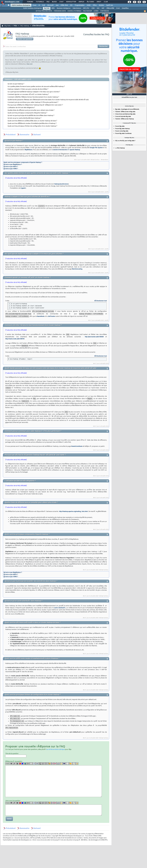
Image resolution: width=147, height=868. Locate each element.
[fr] (53, 764)
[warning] (61, 764)
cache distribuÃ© (60, 608)
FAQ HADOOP (87, 11)
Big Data (47, 8)
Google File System (96, 148)
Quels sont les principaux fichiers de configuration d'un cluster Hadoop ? (32, 126)
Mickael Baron (104, 160)
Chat (61, 2)
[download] (74, 764)
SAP (103, 8)
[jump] (71, 764)
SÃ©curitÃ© (110, 8)
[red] (20, 764)
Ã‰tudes (90, 2)
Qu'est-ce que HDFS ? (11, 167)
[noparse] (50, 764)
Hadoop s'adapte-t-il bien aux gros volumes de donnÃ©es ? (28, 89)
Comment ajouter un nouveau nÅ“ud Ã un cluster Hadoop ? (28, 95)
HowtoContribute (77, 446)
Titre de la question (16, 755)
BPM (53, 8)
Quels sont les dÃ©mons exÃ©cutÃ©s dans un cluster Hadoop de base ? (32, 121)
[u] (18, 764)
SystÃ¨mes (110, 5)
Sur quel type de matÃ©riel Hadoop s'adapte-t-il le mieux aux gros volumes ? (34, 92)
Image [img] (7, 764)
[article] (67, 764)
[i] (15, 764)
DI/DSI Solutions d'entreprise (21, 5)
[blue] (23, 764)
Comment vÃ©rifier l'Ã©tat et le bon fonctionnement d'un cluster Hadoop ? (33, 97)
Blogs (54, 2)
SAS (98, 8)
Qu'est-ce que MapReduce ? (13, 164)
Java (57, 5)
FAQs (15, 26)
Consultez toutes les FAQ (96, 35)
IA (39, 5)
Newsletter (71, 2)
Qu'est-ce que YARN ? (11, 169)
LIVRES (96, 11)
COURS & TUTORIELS (74, 11)
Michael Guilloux (95, 160)
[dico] (58, 764)
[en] (55, 764)
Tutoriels (40, 2)
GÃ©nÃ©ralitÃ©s (38, 26)
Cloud (34, 5)
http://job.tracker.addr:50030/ (94, 337)
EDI (71, 5)
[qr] (64, 764)
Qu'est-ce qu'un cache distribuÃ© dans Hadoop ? (24, 118)
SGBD (89, 5)
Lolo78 (106, 192)
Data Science (77, 8)
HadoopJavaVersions (61, 184)
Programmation (80, 5)
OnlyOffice (125, 8)
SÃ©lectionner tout (101, 301)
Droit (99, 2)
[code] (34, 764)
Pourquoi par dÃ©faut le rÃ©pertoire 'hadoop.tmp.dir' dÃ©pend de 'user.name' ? (35, 105)
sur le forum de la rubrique (56, 750)
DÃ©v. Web (64, 5)
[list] (44, 764)
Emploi (81, 2)
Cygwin (23, 188)
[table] (28, 764)
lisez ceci (30, 64)
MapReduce (29, 150)
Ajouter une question (25, 39)
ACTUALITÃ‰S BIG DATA (44, 11)
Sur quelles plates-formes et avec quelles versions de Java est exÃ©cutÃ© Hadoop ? (36, 87)
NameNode (41, 316)
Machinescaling (77, 269)
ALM (44, 5)
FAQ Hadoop (25, 26)
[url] (25, 764)
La (120, 148)
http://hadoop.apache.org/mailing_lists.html (73, 511)
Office (95, 5)
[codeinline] (37, 764)
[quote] (31, 764)
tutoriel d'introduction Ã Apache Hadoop (66, 150)
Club (106, 2)
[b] (11, 764)
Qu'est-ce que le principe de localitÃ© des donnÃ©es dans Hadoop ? (31, 116)
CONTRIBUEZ (105, 11)
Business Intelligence (64, 8)
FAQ (48, 2)
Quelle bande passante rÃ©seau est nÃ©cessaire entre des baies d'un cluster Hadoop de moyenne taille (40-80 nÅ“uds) (48, 100)
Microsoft (50, 5)
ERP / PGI (86, 8)
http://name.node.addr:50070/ (15, 339)
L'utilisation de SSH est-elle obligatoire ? (21, 108)
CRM (93, 8)
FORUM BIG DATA (60, 11)
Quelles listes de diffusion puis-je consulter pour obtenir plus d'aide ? (31, 110)
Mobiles (101, 5)
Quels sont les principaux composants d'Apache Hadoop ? (27, 113)
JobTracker (51, 316)
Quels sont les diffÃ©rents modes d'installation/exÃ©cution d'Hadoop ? (32, 124)
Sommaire (9, 79)
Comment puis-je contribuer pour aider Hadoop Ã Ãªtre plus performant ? (33, 102)
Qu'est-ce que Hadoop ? (16, 84)
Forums (30, 2)
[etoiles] (77, 764)
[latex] (40, 764)
